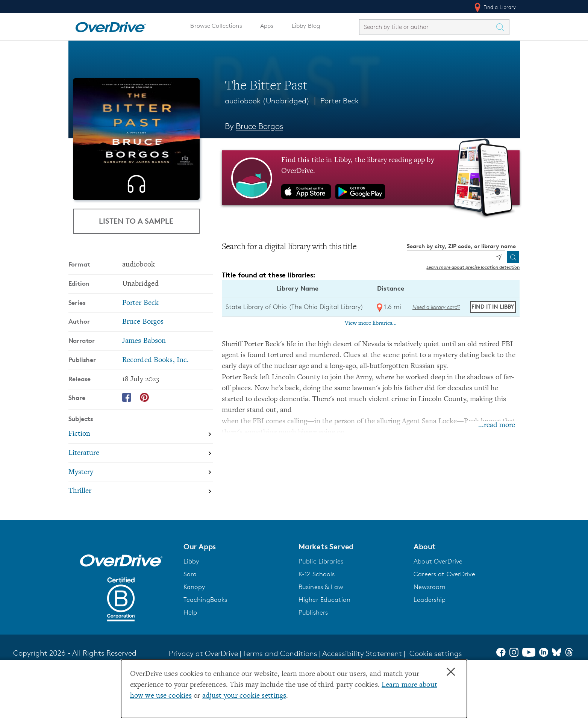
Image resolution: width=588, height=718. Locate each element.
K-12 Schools (317, 621)
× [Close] (451, 672)
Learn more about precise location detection (473, 267)
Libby (191, 609)
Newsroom (430, 634)
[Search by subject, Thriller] (141, 539)
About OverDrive (438, 609)
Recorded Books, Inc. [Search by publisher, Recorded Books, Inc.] (155, 408)
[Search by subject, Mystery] (141, 520)
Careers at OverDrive (444, 621)
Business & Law (321, 634)
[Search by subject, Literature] (141, 501)
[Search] (513, 257)
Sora (190, 621)
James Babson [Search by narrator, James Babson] (144, 389)
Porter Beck (339, 101)
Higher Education (324, 647)
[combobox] (427, 27)
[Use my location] (499, 257)
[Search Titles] (502, 27)
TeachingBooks (205, 647)
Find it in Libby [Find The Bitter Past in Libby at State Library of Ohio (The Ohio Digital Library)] (493, 307)
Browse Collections (216, 26)
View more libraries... (371, 323)
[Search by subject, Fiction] (141, 482)
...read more (497, 425)
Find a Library (495, 7)
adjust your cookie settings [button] (244, 696)
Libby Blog (306, 26)
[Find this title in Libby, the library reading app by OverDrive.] (371, 178)
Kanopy (194, 634)
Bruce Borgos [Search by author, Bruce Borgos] (259, 126)
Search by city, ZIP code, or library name (461, 246)
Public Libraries (321, 609)
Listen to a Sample (136, 268)
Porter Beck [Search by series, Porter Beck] (140, 351)
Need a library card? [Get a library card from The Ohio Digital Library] (436, 307)
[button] (236, 594)
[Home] (111, 26)
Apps (267, 26)
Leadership (430, 647)
